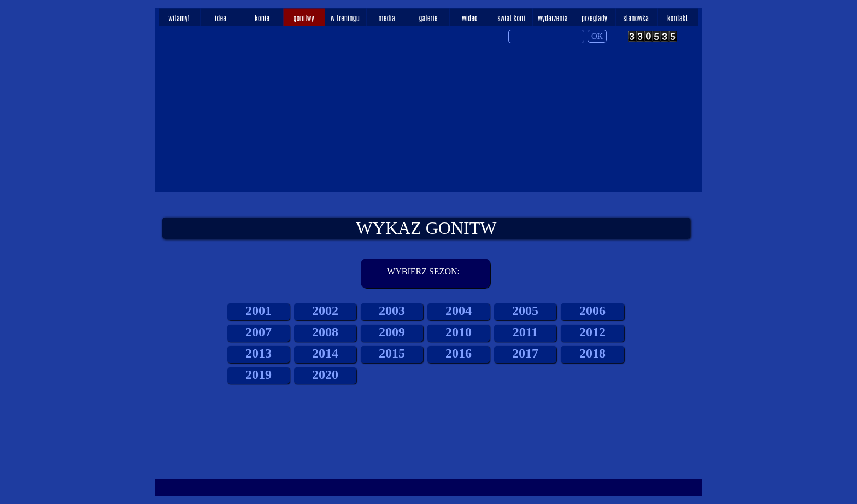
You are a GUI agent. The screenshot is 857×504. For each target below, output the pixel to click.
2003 (392, 310)
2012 (592, 332)
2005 (525, 310)
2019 (259, 374)
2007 (259, 332)
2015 (392, 353)
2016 (459, 353)
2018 (592, 353)
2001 (259, 310)
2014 (325, 353)
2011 (526, 332)
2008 (325, 332)
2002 (325, 310)
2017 (525, 353)
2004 (459, 310)
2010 (459, 332)
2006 (592, 310)
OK (597, 36)
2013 (259, 353)
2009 (392, 332)
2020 (325, 374)
